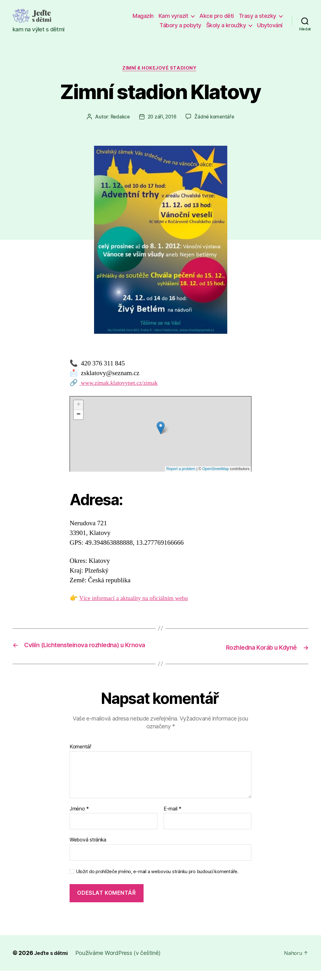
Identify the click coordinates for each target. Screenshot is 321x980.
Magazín (143, 16)
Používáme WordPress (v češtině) (122, 962)
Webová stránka (88, 849)
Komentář (80, 756)
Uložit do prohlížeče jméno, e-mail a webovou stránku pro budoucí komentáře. (157, 881)
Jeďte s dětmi (53, 962)
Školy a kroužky (226, 25)
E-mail (173, 818)
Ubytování (270, 25)
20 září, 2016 (162, 118)
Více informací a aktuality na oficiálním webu (140, 599)
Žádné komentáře (216, 118)
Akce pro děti (217, 16)
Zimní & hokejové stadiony (161, 69)
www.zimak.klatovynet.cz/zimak (123, 384)
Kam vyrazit (174, 16)
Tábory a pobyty (180, 25)
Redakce (118, 118)
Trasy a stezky (258, 16)
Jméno (79, 818)
